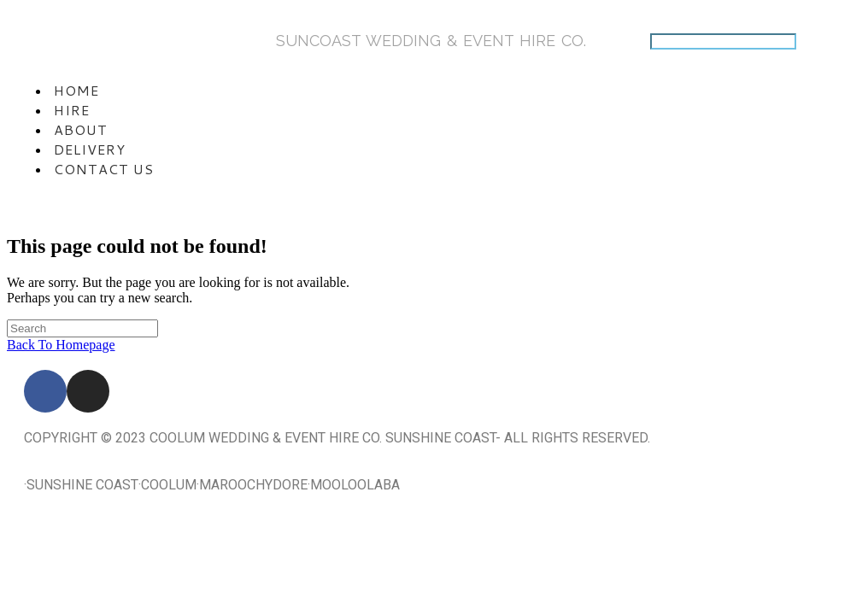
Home (76, 90)
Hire (72, 110)
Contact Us (104, 169)
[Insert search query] (82, 328)
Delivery (90, 149)
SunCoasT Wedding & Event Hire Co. (431, 41)
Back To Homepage (61, 345)
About (81, 129)
